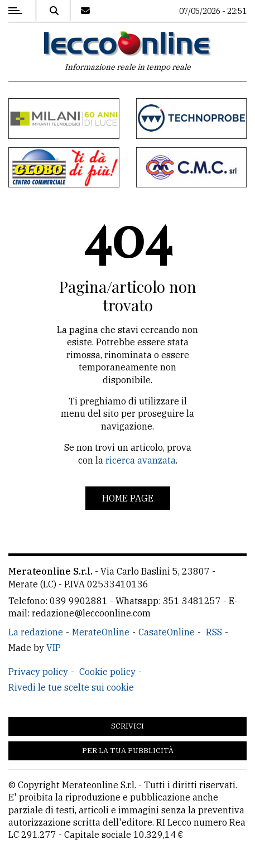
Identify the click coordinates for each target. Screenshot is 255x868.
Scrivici (127, 726)
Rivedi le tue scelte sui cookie (71, 687)
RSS (214, 632)
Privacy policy (38, 672)
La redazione (36, 632)
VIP (54, 648)
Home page (128, 498)
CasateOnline (167, 632)
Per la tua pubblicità (128, 751)
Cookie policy (107, 672)
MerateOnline (101, 632)
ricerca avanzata (141, 460)
